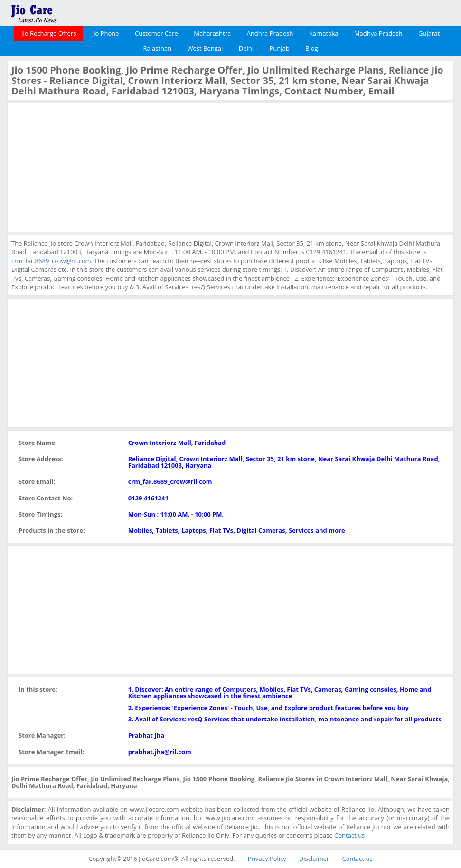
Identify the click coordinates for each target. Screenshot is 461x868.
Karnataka (324, 33)
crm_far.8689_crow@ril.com (51, 261)
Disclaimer (314, 859)
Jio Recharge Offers (49, 33)
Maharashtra (212, 33)
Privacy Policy (267, 859)
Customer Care (156, 33)
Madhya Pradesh (378, 33)
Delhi (246, 48)
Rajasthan (157, 48)
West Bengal (205, 48)
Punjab (279, 48)
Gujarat (429, 33)
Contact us (349, 835)
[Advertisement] (83, 166)
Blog (312, 48)
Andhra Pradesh (270, 33)
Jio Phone (106, 33)
